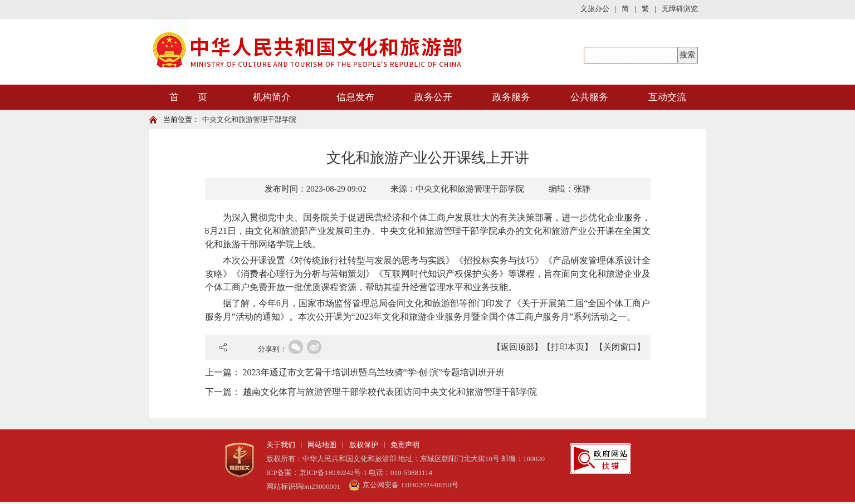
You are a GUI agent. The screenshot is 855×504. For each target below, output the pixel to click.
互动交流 (667, 97)
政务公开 (433, 97)
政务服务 (511, 97)
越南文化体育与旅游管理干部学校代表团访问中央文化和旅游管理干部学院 (390, 392)
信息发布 (355, 97)
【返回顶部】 (517, 347)
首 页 (188, 97)
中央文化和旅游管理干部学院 (249, 119)
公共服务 (589, 97)
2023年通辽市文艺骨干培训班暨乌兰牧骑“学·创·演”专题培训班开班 (374, 372)
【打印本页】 (568, 347)
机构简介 (272, 97)
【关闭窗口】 (620, 347)
